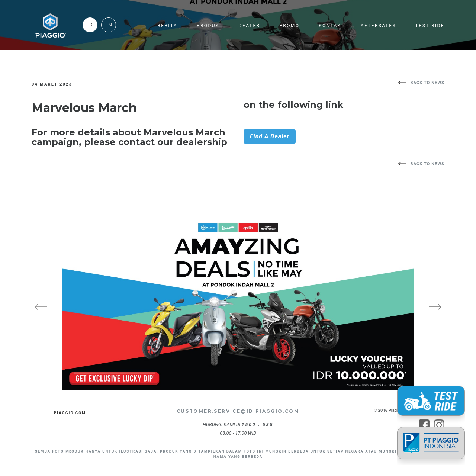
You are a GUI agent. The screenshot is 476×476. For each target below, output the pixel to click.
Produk (208, 26)
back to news (427, 83)
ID (90, 25)
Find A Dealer (270, 136)
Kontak (330, 26)
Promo (289, 26)
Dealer (250, 26)
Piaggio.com (70, 413)
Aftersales (378, 26)
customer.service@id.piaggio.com (238, 411)
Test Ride (430, 26)
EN (109, 25)
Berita (167, 26)
